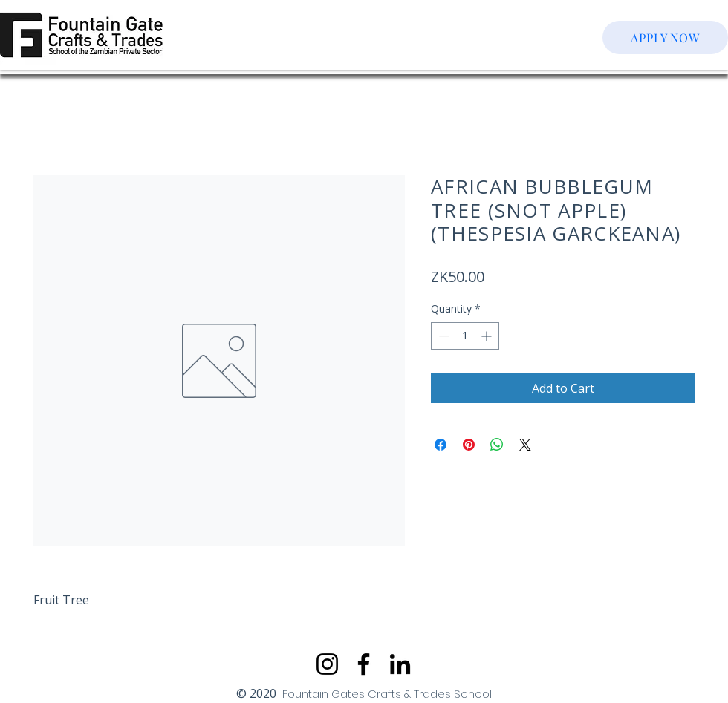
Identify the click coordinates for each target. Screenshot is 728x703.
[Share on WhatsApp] (497, 445)
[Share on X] (525, 445)
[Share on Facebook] (441, 445)
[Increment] (488, 336)
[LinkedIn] (400, 664)
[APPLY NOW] (665, 37)
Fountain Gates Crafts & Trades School (387, 694)
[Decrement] (442, 336)
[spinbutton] (465, 336)
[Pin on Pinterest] (469, 445)
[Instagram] (327, 664)
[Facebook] (364, 664)
